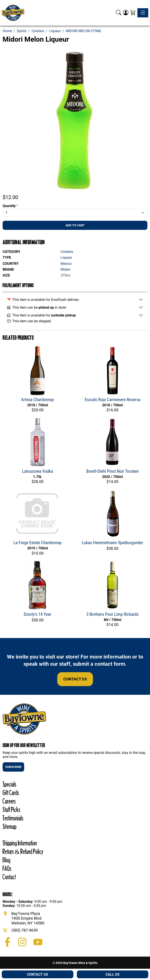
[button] (119, 13)
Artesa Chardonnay (37, 400)
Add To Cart (75, 225)
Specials (9, 784)
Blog (7, 860)
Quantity (10, 206)
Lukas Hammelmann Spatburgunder (113, 543)
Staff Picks (11, 810)
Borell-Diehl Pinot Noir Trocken (112, 471)
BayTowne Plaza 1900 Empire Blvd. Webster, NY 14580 (28, 918)
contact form (110, 664)
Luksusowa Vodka (37, 471)
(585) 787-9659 (24, 930)
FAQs (7, 868)
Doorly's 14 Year (37, 614)
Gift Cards (11, 793)
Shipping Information (20, 843)
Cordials (67, 252)
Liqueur (66, 258)
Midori (65, 269)
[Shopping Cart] (133, 13)
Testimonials (13, 818)
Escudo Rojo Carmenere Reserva (112, 400)
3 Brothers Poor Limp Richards (113, 614)
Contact (9, 877)
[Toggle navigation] (143, 13)
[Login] (126, 13)
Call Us (113, 974)
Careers (9, 801)
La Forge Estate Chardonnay (38, 543)
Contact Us (75, 679)
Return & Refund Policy (23, 851)
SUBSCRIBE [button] (13, 767)
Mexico (66, 264)
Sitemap (10, 826)
